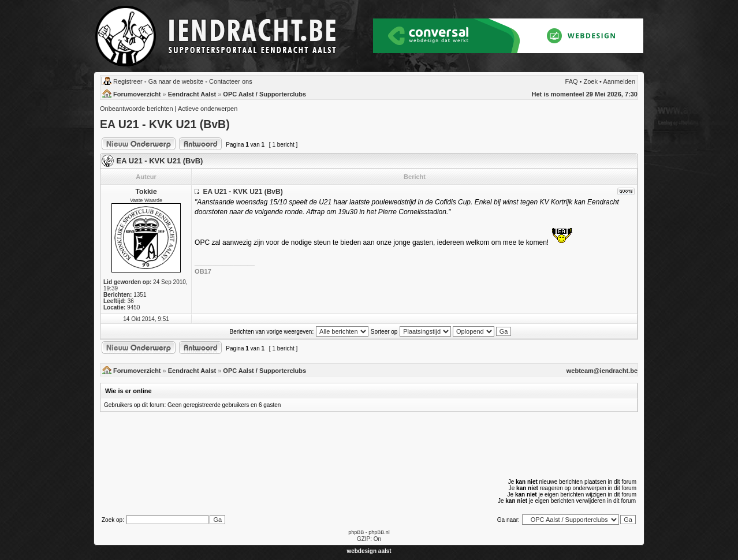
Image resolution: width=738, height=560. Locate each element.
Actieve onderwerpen (208, 109)
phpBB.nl (379, 532)
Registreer (128, 81)
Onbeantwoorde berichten (137, 109)
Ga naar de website (176, 81)
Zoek (591, 81)
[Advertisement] (369, 445)
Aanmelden (619, 81)
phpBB (356, 532)
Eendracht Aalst (192, 94)
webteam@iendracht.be (602, 371)
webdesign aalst (369, 551)
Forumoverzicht (137, 94)
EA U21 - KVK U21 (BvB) (165, 124)
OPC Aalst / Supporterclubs (264, 94)
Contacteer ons (231, 81)
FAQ (572, 81)
